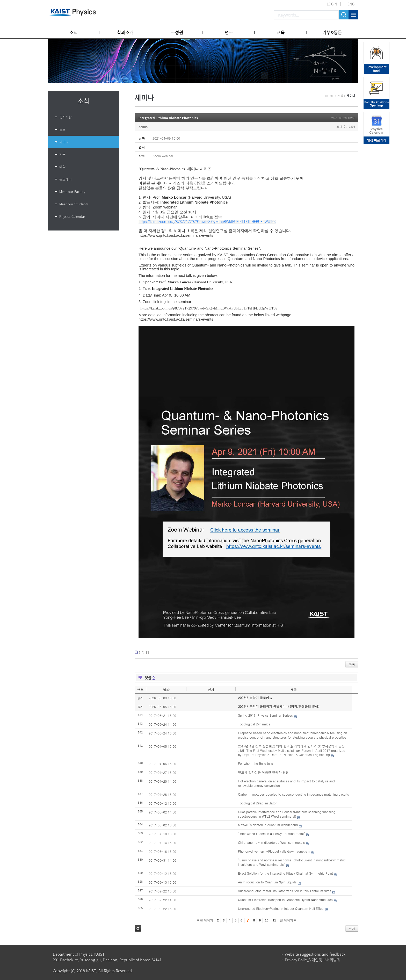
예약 (62, 167)
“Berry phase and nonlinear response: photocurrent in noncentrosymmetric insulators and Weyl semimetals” (292, 862)
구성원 (177, 32)
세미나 (64, 142)
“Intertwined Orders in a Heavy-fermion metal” (271, 834)
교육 (281, 32)
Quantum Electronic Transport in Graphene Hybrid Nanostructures (285, 900)
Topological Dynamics (254, 724)
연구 (229, 32)
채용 (62, 154)
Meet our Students (74, 204)
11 (274, 920)
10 (267, 920)
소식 (74, 32)
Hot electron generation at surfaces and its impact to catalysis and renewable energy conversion (286, 783)
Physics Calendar (72, 216)
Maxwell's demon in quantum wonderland (268, 825)
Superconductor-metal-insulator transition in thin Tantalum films (285, 891)
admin (143, 127)
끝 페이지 (288, 920)
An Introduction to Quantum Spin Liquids (267, 882)
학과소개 (125, 32)
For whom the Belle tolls (255, 763)
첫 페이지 (205, 920)
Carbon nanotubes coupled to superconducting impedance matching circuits (293, 794)
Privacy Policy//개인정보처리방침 (313, 960)
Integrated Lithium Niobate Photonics (168, 118)
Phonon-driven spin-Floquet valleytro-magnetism (274, 851)
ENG (351, 4)
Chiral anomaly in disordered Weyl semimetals (271, 842)
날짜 (166, 690)
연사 (211, 690)
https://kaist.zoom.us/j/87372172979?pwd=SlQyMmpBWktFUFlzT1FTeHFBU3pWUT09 (207, 222)
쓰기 (352, 929)
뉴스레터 (66, 179)
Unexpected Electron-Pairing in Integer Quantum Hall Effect (281, 908)
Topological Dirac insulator (257, 803)
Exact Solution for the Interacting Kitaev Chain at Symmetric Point (285, 873)
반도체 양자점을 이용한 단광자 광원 (263, 772)
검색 (138, 929)
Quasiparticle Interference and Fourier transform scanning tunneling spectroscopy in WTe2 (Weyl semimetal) (287, 814)
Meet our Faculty (72, 192)
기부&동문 (332, 32)
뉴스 (62, 129)
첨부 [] (145, 652)
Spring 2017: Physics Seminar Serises (265, 715)
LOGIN (332, 4)
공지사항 (66, 117)
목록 (352, 664)
